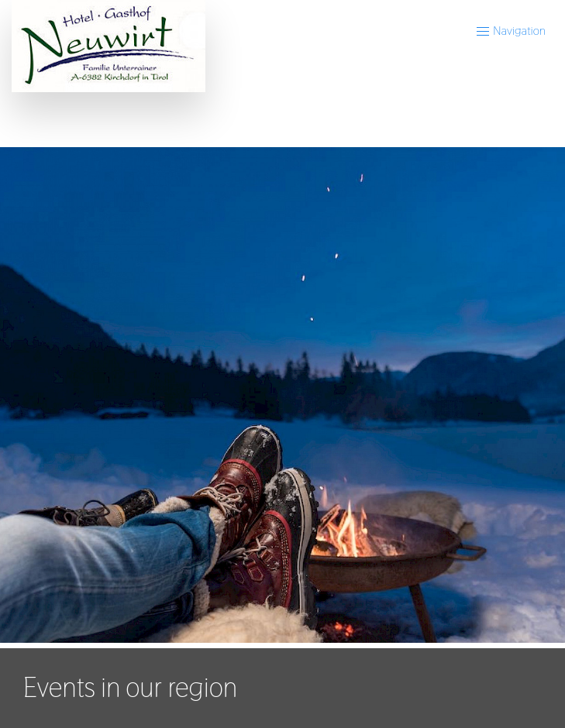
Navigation (510, 31)
